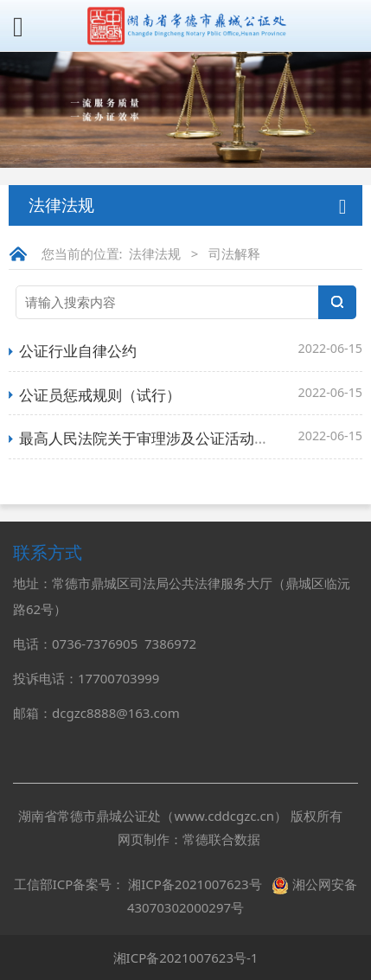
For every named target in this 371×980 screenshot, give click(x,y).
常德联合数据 (221, 839)
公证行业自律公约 (78, 351)
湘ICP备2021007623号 (195, 884)
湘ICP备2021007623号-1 (186, 958)
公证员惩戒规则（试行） (100, 395)
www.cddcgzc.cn (224, 816)
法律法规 (155, 253)
